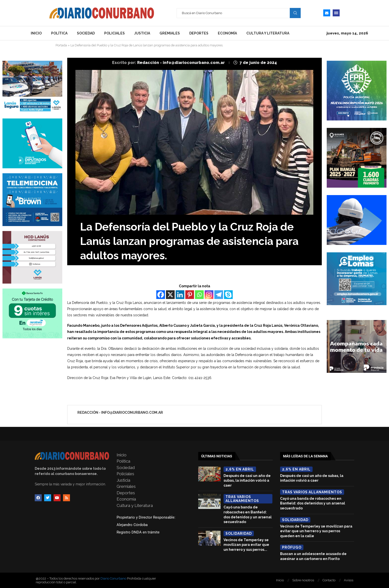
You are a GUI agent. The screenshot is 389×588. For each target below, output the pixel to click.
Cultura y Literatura (268, 33)
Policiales (114, 33)
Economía (227, 33)
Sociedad (86, 33)
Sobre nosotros (303, 580)
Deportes (199, 33)
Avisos (349, 580)
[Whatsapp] (199, 295)
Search (295, 13)
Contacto (329, 580)
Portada (61, 45)
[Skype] (228, 295)
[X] (170, 295)
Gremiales (170, 33)
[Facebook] (161, 295)
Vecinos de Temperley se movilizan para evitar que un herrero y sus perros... (246, 545)
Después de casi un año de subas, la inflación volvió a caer (247, 481)
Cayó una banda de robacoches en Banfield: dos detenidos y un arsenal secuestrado (313, 503)
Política (59, 33)
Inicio (36, 33)
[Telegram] (219, 295)
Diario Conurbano (113, 578)
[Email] (327, 13)
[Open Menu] (336, 13)
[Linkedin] (180, 295)
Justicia (142, 33)
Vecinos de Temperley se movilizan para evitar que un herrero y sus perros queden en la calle (316, 531)
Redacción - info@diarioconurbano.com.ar (181, 63)
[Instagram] (209, 295)
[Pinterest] (190, 295)
